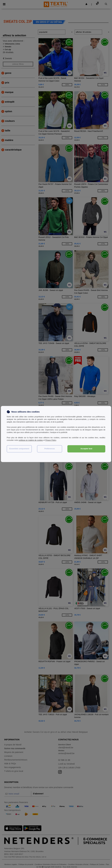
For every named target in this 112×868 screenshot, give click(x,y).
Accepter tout (86, 449)
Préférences (50, 449)
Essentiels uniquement (19, 449)
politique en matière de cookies (31, 440)
